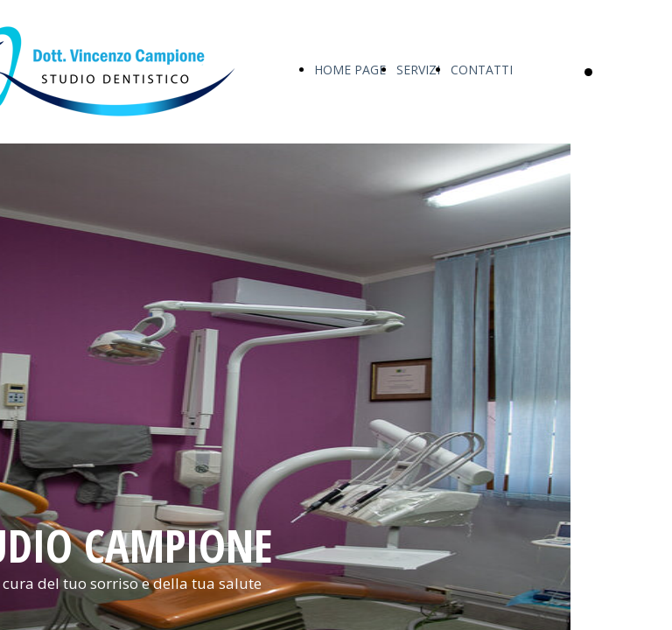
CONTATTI (482, 70)
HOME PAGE (350, 70)
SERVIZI (418, 70)
